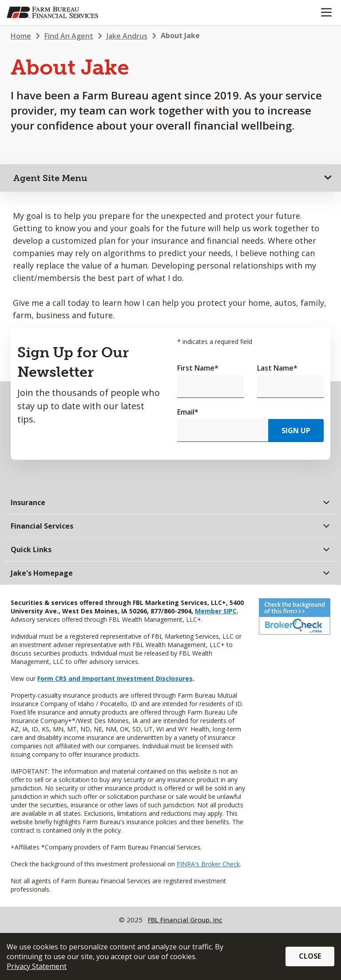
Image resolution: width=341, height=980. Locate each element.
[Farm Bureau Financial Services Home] (52, 12)
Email (188, 412)
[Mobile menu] (326, 12)
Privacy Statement (37, 966)
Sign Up (296, 431)
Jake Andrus (127, 36)
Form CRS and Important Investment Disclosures (115, 678)
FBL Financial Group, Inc (185, 920)
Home (21, 36)
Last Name (277, 368)
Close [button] (310, 956)
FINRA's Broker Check (208, 864)
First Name (198, 368)
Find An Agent (69, 36)
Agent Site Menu (50, 178)
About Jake (180, 36)
